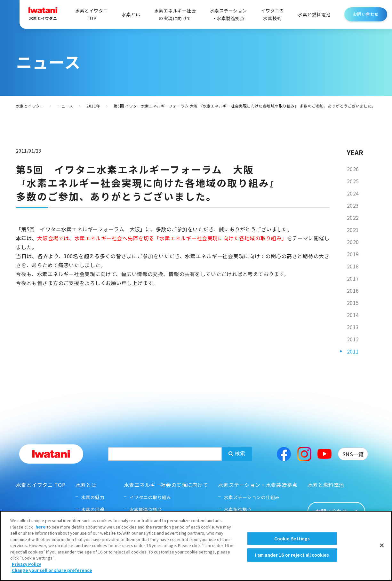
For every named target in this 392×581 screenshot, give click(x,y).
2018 (353, 266)
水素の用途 (93, 509)
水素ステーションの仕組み (252, 497)
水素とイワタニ (30, 106)
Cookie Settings (292, 547)
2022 (353, 218)
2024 (353, 193)
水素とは (131, 14)
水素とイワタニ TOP (41, 485)
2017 (353, 278)
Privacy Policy (26, 573)
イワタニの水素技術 (272, 15)
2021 (353, 230)
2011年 (93, 106)
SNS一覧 (353, 454)
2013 (353, 327)
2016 (353, 290)
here (41, 535)
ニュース (65, 106)
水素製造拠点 (238, 509)
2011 (353, 351)
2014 (353, 315)
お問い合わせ (366, 14)
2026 (353, 169)
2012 (353, 339)
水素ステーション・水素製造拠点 (228, 15)
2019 (353, 254)
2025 (353, 181)
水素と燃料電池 (314, 14)
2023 (353, 205)
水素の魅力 (93, 497)
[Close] (382, 553)
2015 (353, 303)
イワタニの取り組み (150, 497)
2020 (353, 242)
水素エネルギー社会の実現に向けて (175, 15)
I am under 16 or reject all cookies (292, 563)
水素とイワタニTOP (91, 15)
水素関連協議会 (146, 509)
